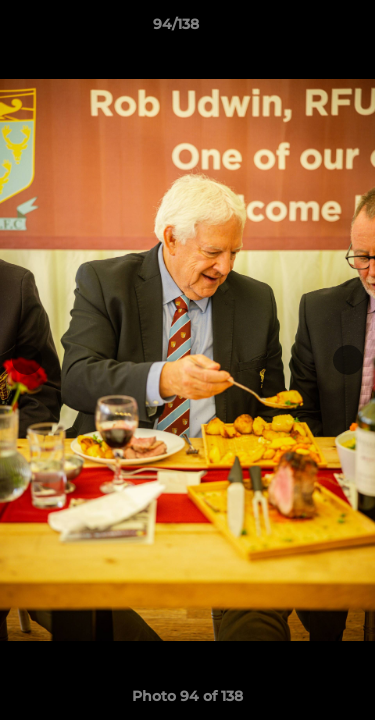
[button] (303, 29)
